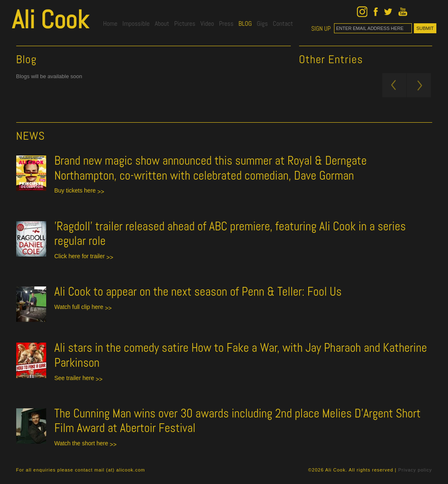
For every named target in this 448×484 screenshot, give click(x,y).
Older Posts (419, 85)
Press (226, 23)
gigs (262, 23)
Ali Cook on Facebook (376, 12)
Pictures (185, 23)
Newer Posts (394, 85)
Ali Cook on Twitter (388, 12)
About (162, 23)
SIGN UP (321, 29)
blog (245, 23)
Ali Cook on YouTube (403, 12)
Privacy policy (415, 470)
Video (207, 23)
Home (110, 23)
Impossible (136, 23)
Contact (283, 23)
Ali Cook (50, 20)
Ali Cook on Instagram (362, 12)
